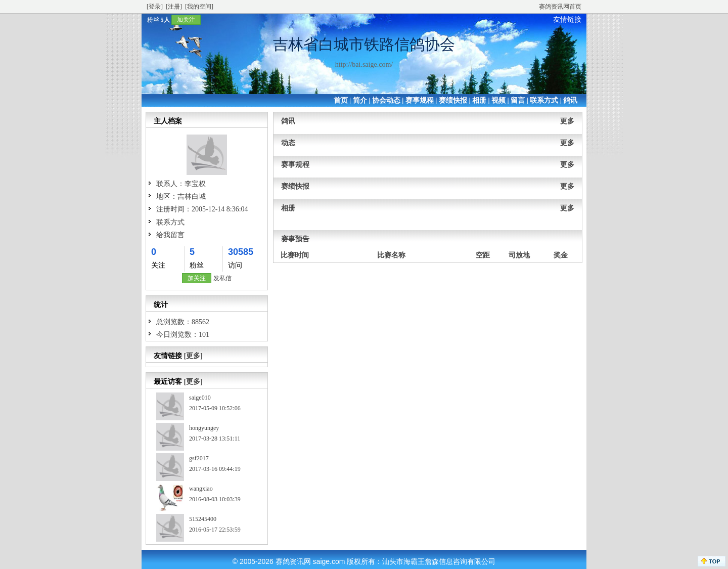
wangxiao (201, 489)
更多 (567, 121)
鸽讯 (570, 100)
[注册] (174, 7)
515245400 (203, 519)
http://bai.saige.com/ (364, 64)
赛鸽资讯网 (293, 561)
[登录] (155, 7)
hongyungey (204, 428)
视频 (498, 100)
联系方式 (544, 100)
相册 (479, 100)
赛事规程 (420, 100)
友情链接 (567, 19)
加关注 (186, 20)
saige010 (200, 398)
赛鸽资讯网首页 (560, 7)
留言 (518, 100)
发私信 (222, 278)
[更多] (193, 356)
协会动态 (386, 100)
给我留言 (170, 235)
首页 (341, 100)
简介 (360, 100)
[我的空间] (199, 7)
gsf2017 (199, 458)
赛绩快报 (453, 100)
